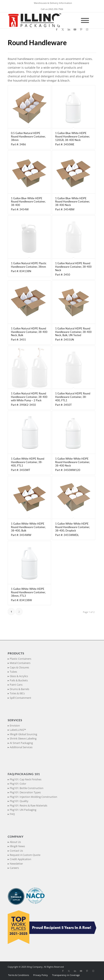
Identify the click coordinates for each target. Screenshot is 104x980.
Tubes (13, 672)
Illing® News (17, 846)
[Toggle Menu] (85, 20)
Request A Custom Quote (25, 855)
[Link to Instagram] (87, 29)
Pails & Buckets (19, 680)
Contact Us (16, 851)
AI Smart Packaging (21, 743)
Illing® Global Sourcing (23, 734)
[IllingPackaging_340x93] (43, 20)
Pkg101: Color (18, 784)
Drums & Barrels (19, 689)
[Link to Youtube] (75, 29)
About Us (15, 842)
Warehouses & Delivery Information (53, 3)
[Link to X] (63, 29)
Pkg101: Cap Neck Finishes (26, 779)
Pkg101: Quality (19, 801)
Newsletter (16, 864)
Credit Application (20, 859)
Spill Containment (20, 698)
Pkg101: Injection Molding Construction (33, 797)
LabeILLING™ (18, 730)
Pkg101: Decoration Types (25, 792)
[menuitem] (53, 3)
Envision (15, 725)
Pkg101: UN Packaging (23, 810)
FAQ (12, 814)
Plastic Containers (20, 659)
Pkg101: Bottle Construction (27, 788)
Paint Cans (16, 685)
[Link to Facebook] (57, 29)
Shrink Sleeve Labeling (23, 738)
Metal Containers (20, 663)
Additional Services (21, 747)
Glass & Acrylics (19, 676)
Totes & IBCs (17, 693)
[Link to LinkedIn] (69, 29)
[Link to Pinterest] (81, 29)
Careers (14, 868)
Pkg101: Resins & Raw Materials (28, 805)
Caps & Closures (19, 667)
